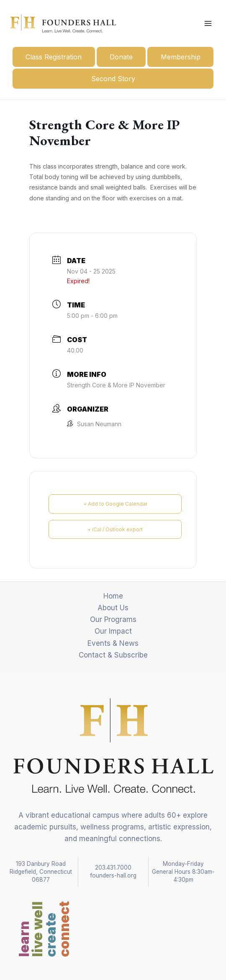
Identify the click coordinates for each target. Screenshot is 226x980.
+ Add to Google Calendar (115, 504)
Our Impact (113, 631)
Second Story (113, 79)
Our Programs (113, 619)
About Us (113, 608)
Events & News (113, 643)
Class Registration (54, 57)
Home (113, 596)
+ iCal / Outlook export (115, 529)
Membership (181, 57)
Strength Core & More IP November (116, 385)
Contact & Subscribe (113, 655)
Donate (121, 57)
